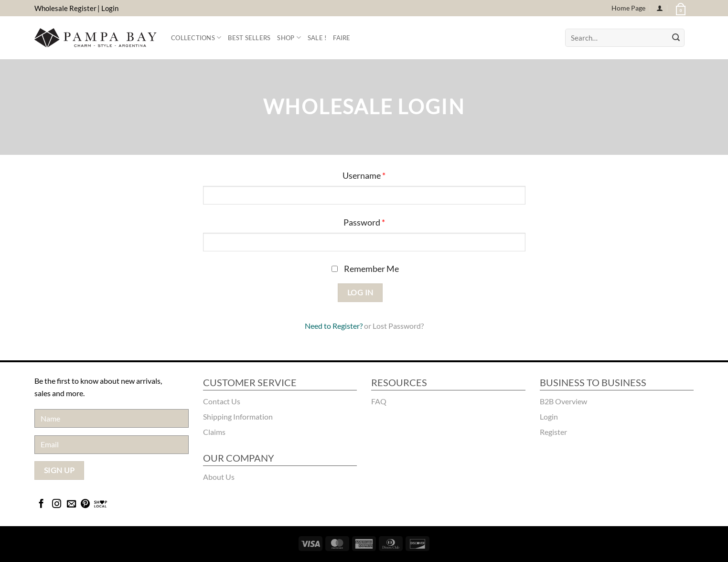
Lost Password (397, 326)
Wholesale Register (65, 8)
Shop (289, 38)
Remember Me (365, 269)
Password (364, 222)
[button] (680, 8)
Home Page (628, 8)
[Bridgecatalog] (101, 504)
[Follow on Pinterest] (85, 504)
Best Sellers (249, 38)
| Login (108, 8)
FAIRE (342, 38)
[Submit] (676, 38)
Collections (196, 38)
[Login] (660, 8)
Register (346, 326)
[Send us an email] (71, 504)
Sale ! (317, 38)
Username (364, 176)
